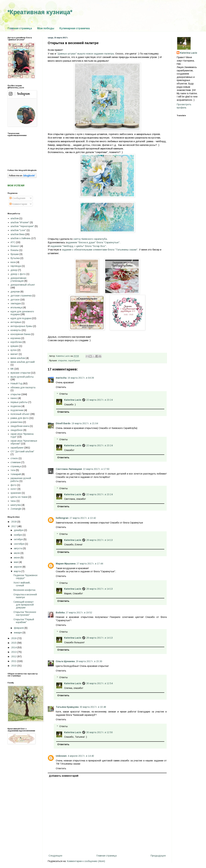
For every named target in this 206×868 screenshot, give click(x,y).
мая (16, 562)
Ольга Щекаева (65, 661)
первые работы (19, 402)
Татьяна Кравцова (67, 707)
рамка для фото (20, 418)
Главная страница (20, 28)
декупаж (15, 292)
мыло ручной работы (22, 377)
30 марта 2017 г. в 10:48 (93, 707)
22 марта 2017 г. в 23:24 (99, 400)
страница (16, 466)
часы (13, 501)
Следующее (55, 856)
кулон (14, 350)
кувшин (14, 346)
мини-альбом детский (23, 362)
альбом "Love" (18, 230)
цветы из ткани (19, 497)
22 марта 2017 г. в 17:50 (96, 469)
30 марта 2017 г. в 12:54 (99, 683)
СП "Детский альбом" (22, 451)
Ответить (61, 387)
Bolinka (60, 613)
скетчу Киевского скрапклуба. (91, 239)
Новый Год (16, 383)
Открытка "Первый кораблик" (24, 621)
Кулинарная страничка (75, 28)
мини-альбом (18, 358)
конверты (16, 330)
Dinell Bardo (63, 423)
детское (15, 300)
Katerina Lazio (73, 400)
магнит (14, 354)
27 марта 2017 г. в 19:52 (79, 613)
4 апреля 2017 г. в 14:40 (81, 756)
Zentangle (16, 509)
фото (13, 485)
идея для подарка (21, 318)
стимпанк (16, 462)
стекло (14, 458)
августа (18, 548)
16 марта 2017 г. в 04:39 (81, 378)
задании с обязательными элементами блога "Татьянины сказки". (100, 250)
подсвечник (17, 410)
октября (19, 539)
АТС (13, 242)
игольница (16, 307)
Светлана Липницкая (69, 469)
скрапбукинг (74, 361)
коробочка (16, 342)
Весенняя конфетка (24, 590)
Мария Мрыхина (66, 564)
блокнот (15, 246)
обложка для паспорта (23, 387)
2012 (14, 656)
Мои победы (46, 28)
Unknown (61, 756)
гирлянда (16, 266)
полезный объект (20, 414)
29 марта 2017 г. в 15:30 (89, 661)
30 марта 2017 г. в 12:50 (99, 732)
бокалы (15, 250)
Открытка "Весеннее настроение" (25, 613)
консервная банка (20, 334)
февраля (19, 628)
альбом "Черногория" (22, 226)
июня (17, 558)
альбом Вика (18, 234)
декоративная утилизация (18, 279)
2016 (14, 638)
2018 (14, 522)
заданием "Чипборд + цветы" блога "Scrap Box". (79, 246)
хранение (16, 493)
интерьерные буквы (21, 326)
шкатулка (16, 505)
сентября (19, 544)
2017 (14, 526)
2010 (14, 666)
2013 (14, 652)
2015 (14, 643)
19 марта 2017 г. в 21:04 (85, 423)
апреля (18, 567)
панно (14, 398)
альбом (15, 218)
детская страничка (21, 296)
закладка (16, 303)
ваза (13, 262)
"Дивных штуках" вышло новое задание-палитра (85, 54)
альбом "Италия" (20, 222)
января (18, 633)
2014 (14, 647)
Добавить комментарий (64, 776)
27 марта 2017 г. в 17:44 (90, 564)
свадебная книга (20, 426)
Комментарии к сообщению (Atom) (86, 861)
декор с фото (18, 274)
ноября (18, 535)
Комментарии (18, 204)
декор (14, 270)
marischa (61, 378)
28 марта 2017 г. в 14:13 (99, 540)
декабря (19, 530)
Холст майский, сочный (22, 584)
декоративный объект (23, 285)
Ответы (63, 394)
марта (18, 571)
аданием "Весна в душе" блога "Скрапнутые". (94, 242)
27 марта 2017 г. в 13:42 (83, 518)
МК (12, 369)
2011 (14, 661)
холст (14, 489)
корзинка (15, 338)
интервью (16, 322)
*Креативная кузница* (40, 12)
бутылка (15, 258)
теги (13, 470)
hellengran (62, 518)
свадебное (17, 430)
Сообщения (17, 198)
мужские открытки (20, 373)
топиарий (16, 474)
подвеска (16, 406)
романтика (16, 422)
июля (17, 553)
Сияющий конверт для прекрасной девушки (24, 605)
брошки (15, 254)
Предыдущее (158, 856)
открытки (62, 361)
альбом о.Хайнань (21, 238)
